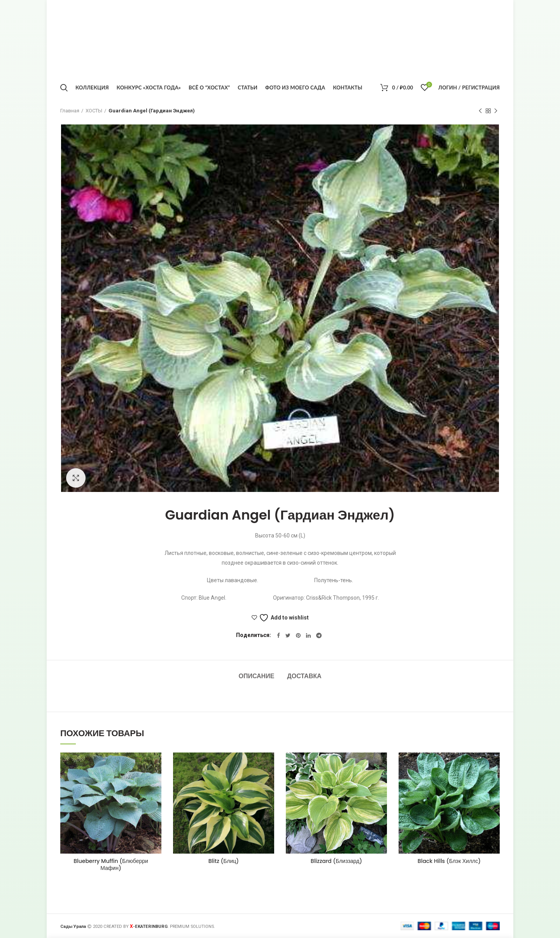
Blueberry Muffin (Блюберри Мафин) (111, 864)
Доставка (304, 676)
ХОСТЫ (94, 111)
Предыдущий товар (480, 111)
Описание (256, 676)
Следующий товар (496, 111)
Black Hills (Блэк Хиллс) (449, 861)
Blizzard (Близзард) (336, 861)
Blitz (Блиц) (224, 861)
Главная (70, 111)
